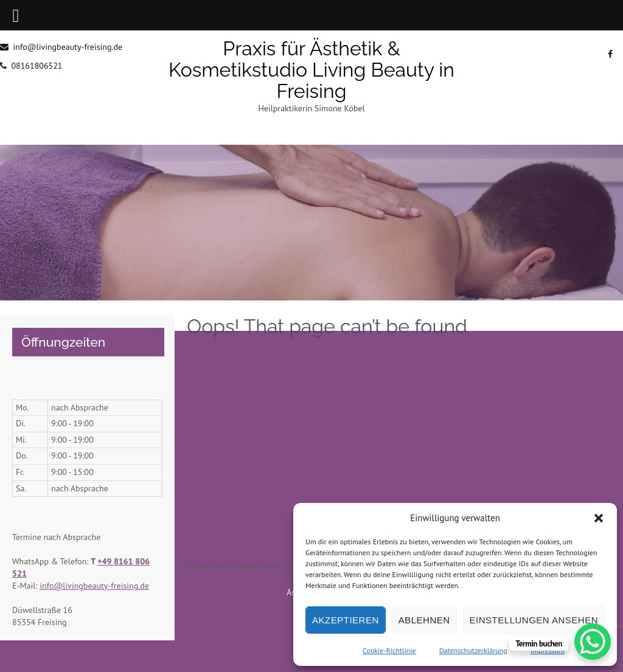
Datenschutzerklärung (473, 650)
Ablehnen (424, 620)
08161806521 (37, 66)
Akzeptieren (346, 620)
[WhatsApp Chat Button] (593, 642)
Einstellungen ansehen (534, 620)
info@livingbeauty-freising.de (68, 47)
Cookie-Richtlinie (389, 650)
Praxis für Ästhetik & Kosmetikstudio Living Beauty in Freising (311, 70)
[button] (599, 518)
